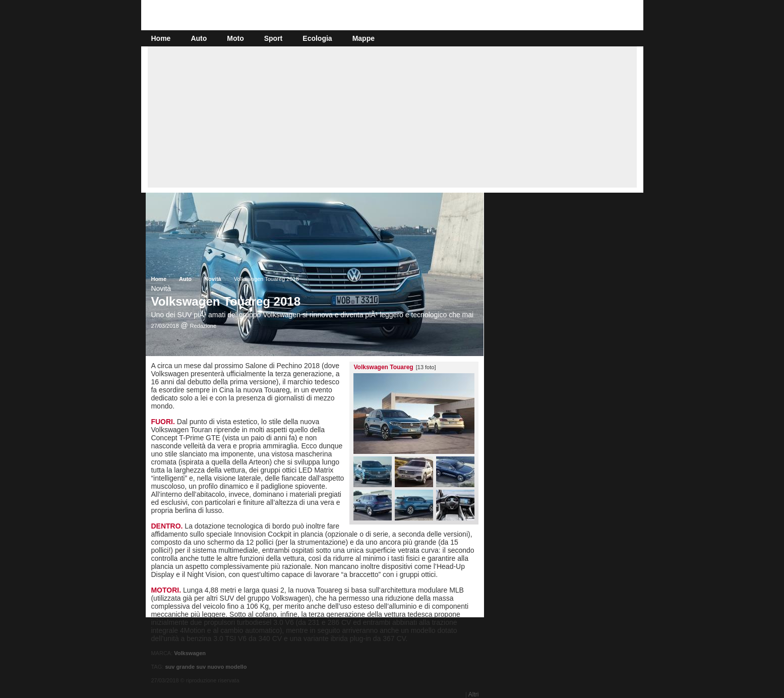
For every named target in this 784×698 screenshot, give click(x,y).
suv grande (180, 667)
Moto (235, 38)
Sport (274, 38)
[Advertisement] (392, 117)
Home (161, 38)
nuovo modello (227, 667)
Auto (199, 38)
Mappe (364, 38)
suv (201, 667)
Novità (213, 279)
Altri (474, 694)
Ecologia (317, 38)
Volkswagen (190, 653)
